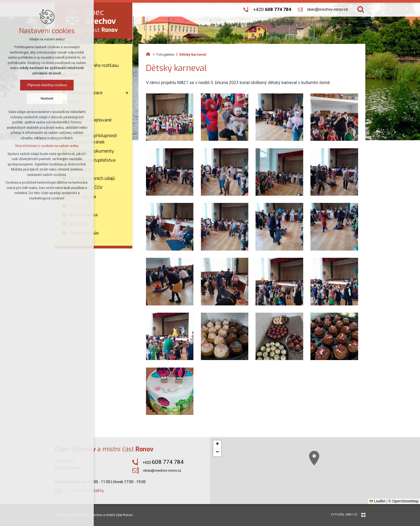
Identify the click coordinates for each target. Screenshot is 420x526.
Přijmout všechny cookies (40, 85)
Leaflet (377, 501)
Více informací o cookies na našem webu (40, 146)
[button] (351, 482)
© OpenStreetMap (404, 501)
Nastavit (40, 98)
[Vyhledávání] (361, 10)
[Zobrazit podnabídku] (127, 93)
